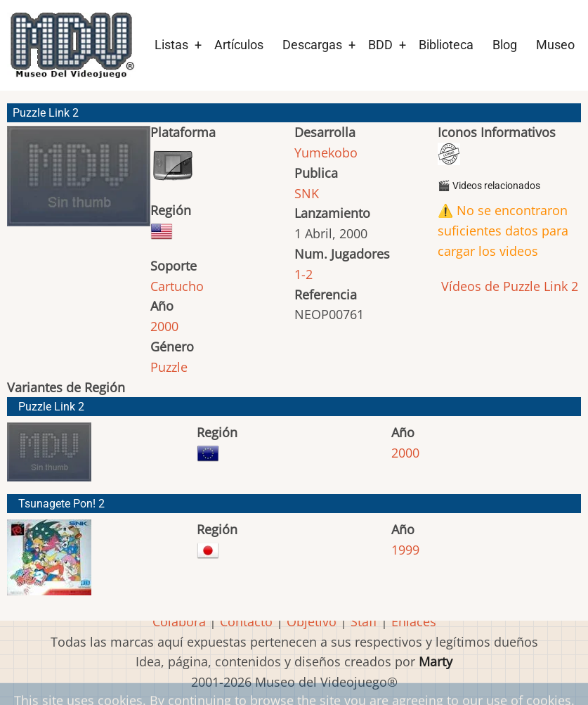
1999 (405, 550)
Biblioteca (446, 45)
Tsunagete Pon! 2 (61, 504)
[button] (79, 182)
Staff (364, 621)
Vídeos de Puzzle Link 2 (508, 286)
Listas (171, 45)
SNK (307, 193)
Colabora (179, 621)
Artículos (239, 45)
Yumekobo (326, 153)
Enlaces (414, 621)
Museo (555, 45)
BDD (380, 45)
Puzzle (169, 367)
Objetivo (312, 621)
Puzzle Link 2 (51, 407)
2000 (164, 326)
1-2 (303, 274)
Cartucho (177, 286)
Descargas (312, 45)
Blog (505, 45)
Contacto (246, 621)
